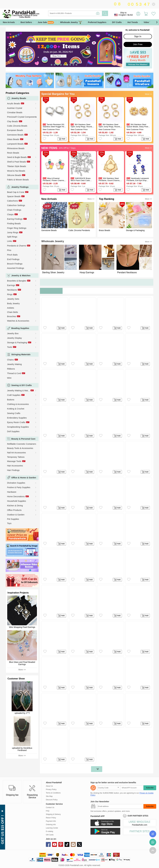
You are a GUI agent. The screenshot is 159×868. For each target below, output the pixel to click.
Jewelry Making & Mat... (18, 390)
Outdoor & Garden (16, 515)
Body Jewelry (13, 303)
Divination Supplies (16, 483)
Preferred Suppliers (97, 22)
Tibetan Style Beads (17, 166)
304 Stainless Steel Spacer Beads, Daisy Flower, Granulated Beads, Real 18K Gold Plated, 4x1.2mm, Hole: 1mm (138, 126)
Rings (10, 294)
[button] (157, 22)
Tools (10, 347)
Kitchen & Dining (15, 506)
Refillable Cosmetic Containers (22, 444)
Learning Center (52, 828)
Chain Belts (13, 312)
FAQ (48, 811)
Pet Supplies (13, 519)
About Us (49, 786)
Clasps (10, 214)
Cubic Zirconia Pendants (79, 230)
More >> (22, 670)
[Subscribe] (120, 806)
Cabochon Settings (16, 205)
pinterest (61, 844)
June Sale (46, 22)
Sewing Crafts (14, 413)
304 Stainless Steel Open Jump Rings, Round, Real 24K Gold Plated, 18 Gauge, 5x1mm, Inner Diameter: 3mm (81, 126)
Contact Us (50, 808)
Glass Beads (13, 139)
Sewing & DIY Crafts (22, 385)
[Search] (87, 13)
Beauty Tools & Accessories (20, 448)
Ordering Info (51, 825)
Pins (9, 250)
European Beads (15, 130)
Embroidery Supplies (17, 418)
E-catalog (49, 831)
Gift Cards (50, 835)
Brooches (12, 316)
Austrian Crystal (15, 108)
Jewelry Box (13, 333)
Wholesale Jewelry (71, 22)
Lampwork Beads (15, 144)
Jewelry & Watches (21, 275)
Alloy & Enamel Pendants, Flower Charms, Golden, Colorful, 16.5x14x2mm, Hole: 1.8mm (54, 179)
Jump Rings (13, 232)
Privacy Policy (51, 789)
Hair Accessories (15, 466)
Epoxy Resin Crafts (16, 422)
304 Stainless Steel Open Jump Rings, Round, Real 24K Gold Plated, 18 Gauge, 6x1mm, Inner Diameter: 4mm (109, 126)
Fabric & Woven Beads (18, 180)
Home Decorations (16, 496)
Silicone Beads (14, 175)
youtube (55, 844)
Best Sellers (26, 22)
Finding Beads (14, 223)
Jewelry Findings (20, 187)
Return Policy (51, 818)
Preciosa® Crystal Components (22, 117)
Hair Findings (13, 470)
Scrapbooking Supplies (18, 427)
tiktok (67, 844)
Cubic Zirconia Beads (17, 126)
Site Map (49, 796)
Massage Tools (14, 461)
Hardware (12, 492)
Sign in (138, 15)
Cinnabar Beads (15, 112)
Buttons (11, 400)
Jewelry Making (14, 364)
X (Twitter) (79, 844)
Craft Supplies (14, 395)
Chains (10, 360)
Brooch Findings (15, 264)
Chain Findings (14, 210)
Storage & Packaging (17, 342)
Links (10, 241)
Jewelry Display (14, 338)
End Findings (13, 259)
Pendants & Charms (17, 246)
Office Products (14, 510)
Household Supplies (16, 501)
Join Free (138, 44)
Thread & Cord (14, 373)
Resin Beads (13, 153)
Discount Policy (52, 800)
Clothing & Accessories (18, 404)
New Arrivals (9, 22)
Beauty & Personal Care (23, 439)
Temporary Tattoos (16, 457)
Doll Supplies (13, 431)
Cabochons (12, 201)
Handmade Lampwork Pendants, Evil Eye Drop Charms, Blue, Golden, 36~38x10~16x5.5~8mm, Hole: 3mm (138, 179)
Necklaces (12, 290)
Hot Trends (133, 22)
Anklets (11, 308)
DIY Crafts (117, 22)
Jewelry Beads (19, 98)
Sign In (138, 36)
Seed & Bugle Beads (17, 157)
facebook (48, 844)
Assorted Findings (16, 268)
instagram (73, 844)
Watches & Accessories (18, 321)
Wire (9, 378)
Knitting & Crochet (16, 409)
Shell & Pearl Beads (16, 162)
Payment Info (51, 821)
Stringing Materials (21, 354)
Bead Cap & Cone (16, 192)
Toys (9, 523)
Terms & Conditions (53, 793)
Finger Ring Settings (17, 228)
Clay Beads (13, 121)
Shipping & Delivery (53, 814)
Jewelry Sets (13, 299)
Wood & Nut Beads (16, 171)
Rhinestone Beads (16, 148)
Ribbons (11, 369)
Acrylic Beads (14, 103)
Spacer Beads (14, 196)
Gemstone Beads (15, 135)
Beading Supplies (20, 328)
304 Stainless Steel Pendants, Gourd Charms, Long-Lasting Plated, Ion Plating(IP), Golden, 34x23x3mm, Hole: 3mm (109, 179)
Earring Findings (15, 219)
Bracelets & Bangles (17, 281)
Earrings (11, 285)
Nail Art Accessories (16, 453)
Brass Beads (104, 230)
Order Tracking (153, 834)
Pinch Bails (12, 255)
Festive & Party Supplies (19, 487)
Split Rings (12, 237)
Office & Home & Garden (24, 478)
